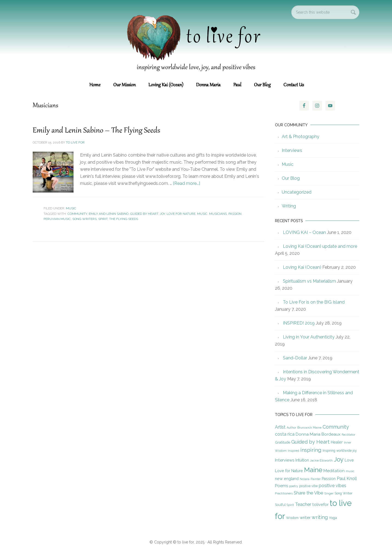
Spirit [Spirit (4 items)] (290, 505)
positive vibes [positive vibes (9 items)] (333, 486)
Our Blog (291, 178)
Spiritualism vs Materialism (309, 281)
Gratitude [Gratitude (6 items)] (283, 442)
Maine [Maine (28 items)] (313, 470)
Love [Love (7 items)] (349, 460)
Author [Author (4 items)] (291, 427)
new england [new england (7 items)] (287, 479)
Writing (289, 206)
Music (71, 208)
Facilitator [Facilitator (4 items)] (348, 435)
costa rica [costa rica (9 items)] (285, 434)
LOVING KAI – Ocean (304, 232)
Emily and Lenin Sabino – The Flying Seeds (97, 131)
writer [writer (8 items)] (305, 518)
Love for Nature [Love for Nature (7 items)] (289, 471)
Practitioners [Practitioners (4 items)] (284, 493)
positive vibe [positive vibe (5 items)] (308, 486)
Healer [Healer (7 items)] (337, 442)
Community (77, 214)
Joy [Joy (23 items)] (339, 459)
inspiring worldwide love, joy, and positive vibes (196, 68)
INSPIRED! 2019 (299, 323)
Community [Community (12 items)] (336, 427)
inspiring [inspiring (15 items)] (311, 450)
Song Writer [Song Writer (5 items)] (343, 493)
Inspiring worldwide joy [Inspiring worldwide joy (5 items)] (340, 451)
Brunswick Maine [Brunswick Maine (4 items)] (309, 427)
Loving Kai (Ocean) (302, 267)
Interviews (292, 150)
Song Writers (85, 219)
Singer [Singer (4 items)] (329, 493)
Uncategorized (297, 192)
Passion (235, 214)
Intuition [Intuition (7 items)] (302, 460)
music (202, 214)
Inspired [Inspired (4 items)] (293, 451)
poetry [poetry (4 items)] (294, 486)
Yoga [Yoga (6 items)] (333, 518)
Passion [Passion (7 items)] (329, 479)
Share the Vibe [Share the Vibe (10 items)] (309, 493)
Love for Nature (181, 214)
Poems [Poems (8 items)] (281, 486)
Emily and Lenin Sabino (109, 214)
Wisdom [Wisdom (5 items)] (292, 518)
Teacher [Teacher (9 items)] (303, 504)
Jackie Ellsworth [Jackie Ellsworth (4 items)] (321, 460)
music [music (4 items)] (350, 471)
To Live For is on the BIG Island (314, 302)
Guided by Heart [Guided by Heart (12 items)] (310, 442)
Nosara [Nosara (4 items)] (305, 479)
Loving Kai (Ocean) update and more (320, 246)
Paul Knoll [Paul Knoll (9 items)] (347, 479)
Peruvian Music (57, 219)
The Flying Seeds (124, 219)
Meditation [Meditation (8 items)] (334, 471)
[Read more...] (186, 183)
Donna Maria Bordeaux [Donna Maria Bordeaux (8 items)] (318, 434)
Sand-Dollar (295, 358)
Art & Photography (301, 137)
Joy (162, 214)
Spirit (103, 219)
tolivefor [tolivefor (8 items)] (320, 505)
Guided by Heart (144, 214)
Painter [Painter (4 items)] (316, 479)
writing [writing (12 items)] (320, 517)
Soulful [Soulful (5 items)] (280, 505)
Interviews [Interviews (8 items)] (285, 460)
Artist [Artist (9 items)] (280, 427)
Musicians (218, 214)
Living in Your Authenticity (309, 337)
